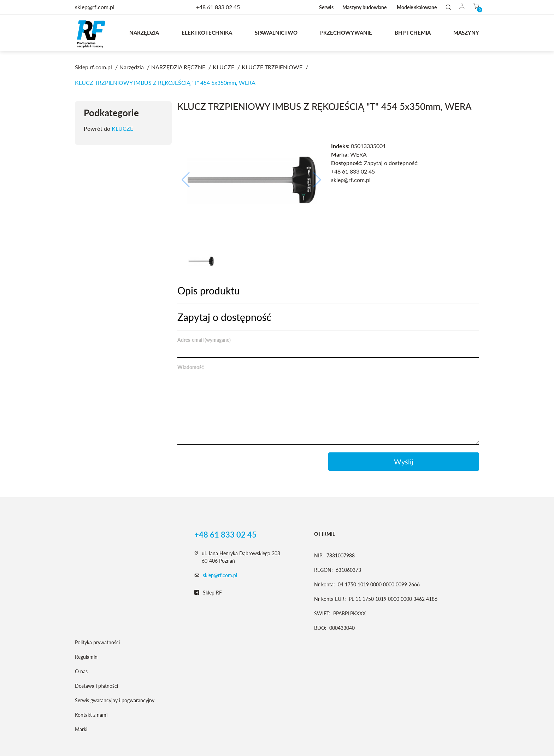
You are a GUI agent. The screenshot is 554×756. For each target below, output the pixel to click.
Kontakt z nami (91, 715)
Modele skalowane (417, 7)
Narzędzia (144, 33)
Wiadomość (191, 367)
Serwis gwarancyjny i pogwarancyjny (115, 700)
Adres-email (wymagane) (204, 340)
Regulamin (86, 657)
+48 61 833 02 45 (218, 7)
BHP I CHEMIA (413, 33)
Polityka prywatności (97, 642)
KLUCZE (122, 128)
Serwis (326, 7)
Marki (81, 729)
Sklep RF (208, 593)
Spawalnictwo (276, 33)
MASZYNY (466, 33)
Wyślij (404, 462)
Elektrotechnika (207, 33)
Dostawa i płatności (96, 686)
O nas (81, 671)
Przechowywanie (346, 33)
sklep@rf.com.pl (220, 575)
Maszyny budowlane (364, 7)
